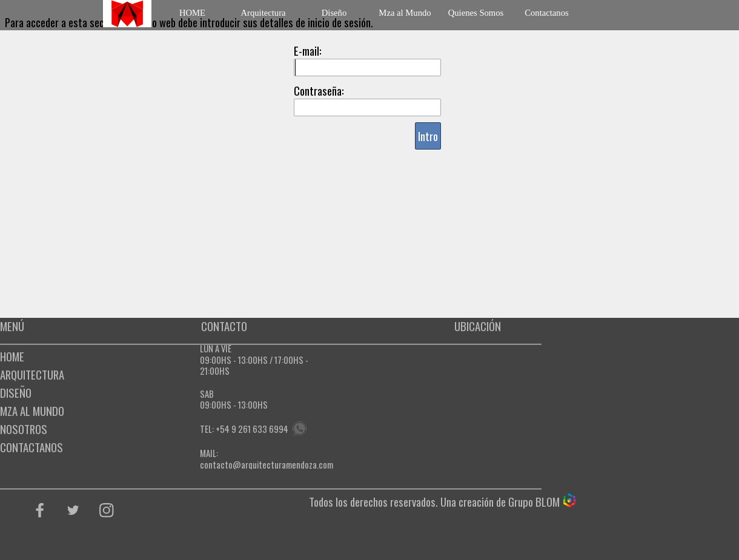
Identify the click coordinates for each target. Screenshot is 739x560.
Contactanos (546, 13)
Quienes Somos (476, 13)
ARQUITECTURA (32, 374)
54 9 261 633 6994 (254, 429)
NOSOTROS (24, 429)
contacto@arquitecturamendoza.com (267, 465)
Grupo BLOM (534, 502)
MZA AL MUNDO (32, 411)
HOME (192, 13)
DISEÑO (16, 393)
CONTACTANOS (31, 447)
